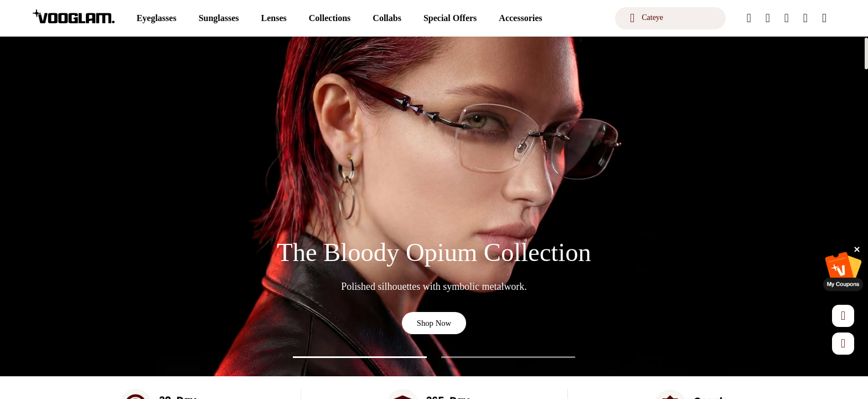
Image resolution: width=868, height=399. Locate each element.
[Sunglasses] (219, 18)
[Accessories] (520, 18)
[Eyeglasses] (157, 18)
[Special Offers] (450, 18)
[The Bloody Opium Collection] (434, 206)
